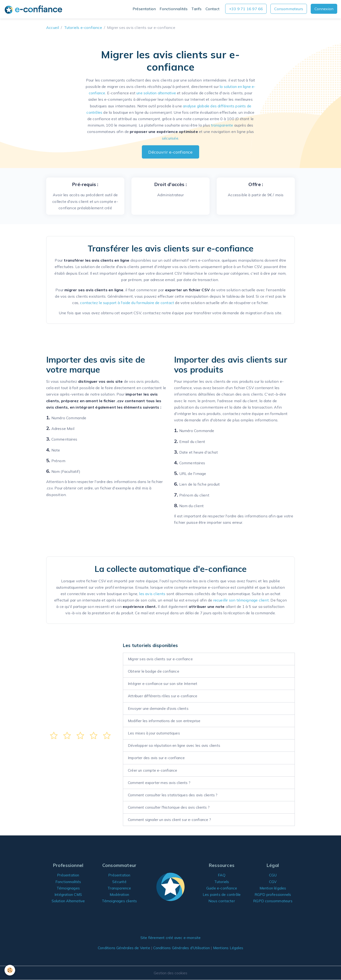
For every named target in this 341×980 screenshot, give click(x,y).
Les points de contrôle (222, 894)
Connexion (324, 9)
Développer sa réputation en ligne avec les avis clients (177, 745)
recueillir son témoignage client (241, 600)
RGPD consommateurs (273, 901)
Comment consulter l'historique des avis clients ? (171, 807)
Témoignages (68, 888)
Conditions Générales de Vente (121, 948)
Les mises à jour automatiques (154, 733)
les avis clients (152, 594)
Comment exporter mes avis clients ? (161, 783)
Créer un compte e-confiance (154, 770)
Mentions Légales (232, 948)
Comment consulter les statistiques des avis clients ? (175, 795)
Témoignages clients (119, 901)
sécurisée (170, 138)
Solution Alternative (68, 901)
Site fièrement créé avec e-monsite (170, 938)
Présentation (144, 9)
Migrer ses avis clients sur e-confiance (162, 659)
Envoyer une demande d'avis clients (160, 708)
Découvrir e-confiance (170, 152)
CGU (273, 875)
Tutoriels (222, 882)
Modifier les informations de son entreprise (166, 721)
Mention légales (273, 888)
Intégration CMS (68, 894)
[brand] (34, 9)
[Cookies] (10, 970)
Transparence (119, 888)
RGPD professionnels (273, 894)
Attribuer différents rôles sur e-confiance (164, 696)
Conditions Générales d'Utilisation (182, 948)
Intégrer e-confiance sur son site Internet (164, 684)
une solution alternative (159, 93)
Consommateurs (289, 9)
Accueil (53, 27)
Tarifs (196, 9)
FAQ (222, 875)
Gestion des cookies (171, 973)
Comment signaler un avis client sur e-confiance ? (172, 820)
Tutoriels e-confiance (83, 27)
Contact (213, 9)
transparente (222, 125)
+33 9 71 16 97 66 (246, 9)
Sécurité (119, 882)
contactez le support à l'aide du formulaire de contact (127, 303)
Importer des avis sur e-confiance (158, 758)
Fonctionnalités (174, 9)
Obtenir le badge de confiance (155, 671)
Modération (119, 894)
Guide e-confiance (222, 888)
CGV (273, 882)
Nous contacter (222, 901)
